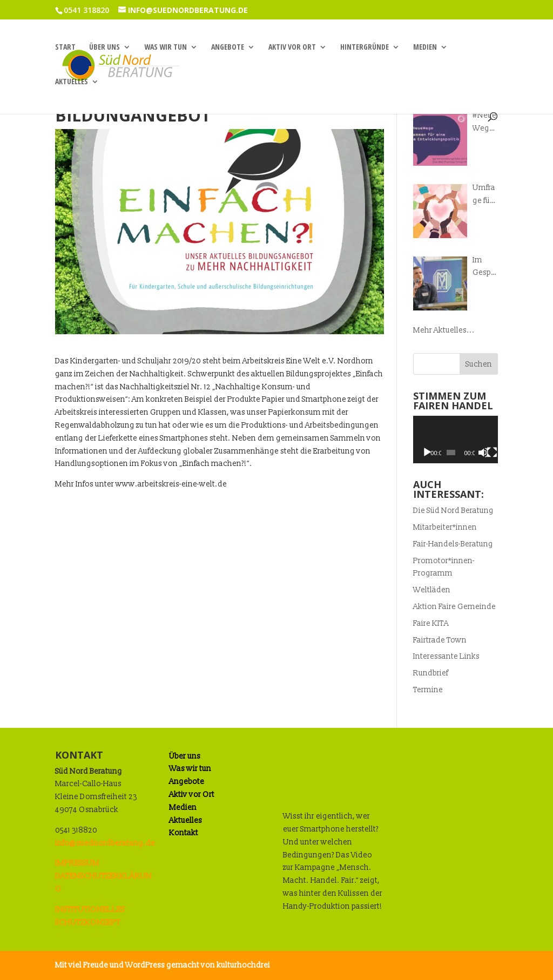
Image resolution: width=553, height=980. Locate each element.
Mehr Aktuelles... (444, 330)
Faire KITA (431, 623)
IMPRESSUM (77, 863)
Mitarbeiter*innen (445, 527)
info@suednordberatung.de (105, 843)
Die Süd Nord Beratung (453, 511)
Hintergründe (365, 48)
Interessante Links (446, 656)
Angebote (228, 48)
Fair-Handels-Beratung (453, 544)
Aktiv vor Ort (292, 48)
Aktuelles (72, 82)
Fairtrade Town (440, 640)
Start (65, 48)
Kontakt (184, 833)
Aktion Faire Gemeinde (454, 607)
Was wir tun (166, 48)
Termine (428, 690)
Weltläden (432, 590)
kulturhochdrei (243, 965)
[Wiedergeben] (427, 452)
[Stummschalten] (483, 452)
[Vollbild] (492, 452)
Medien (425, 48)
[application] (455, 440)
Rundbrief (431, 673)
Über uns (104, 48)
